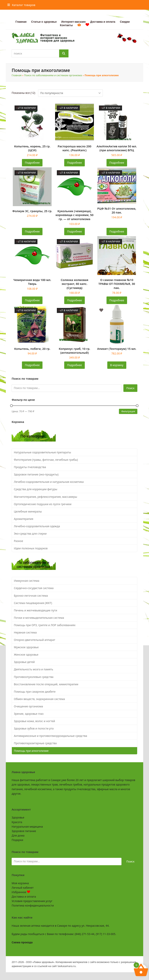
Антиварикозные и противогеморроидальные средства (51, 736)
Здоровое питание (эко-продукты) (36, 474)
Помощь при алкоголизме (31, 751)
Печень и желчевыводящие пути (36, 610)
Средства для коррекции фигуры (36, 489)
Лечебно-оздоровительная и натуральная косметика (49, 482)
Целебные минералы (28, 511)
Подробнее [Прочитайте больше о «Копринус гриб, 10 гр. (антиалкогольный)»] (74, 365)
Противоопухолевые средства (34, 677)
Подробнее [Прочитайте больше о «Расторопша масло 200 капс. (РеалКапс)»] (74, 163)
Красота (17, 822)
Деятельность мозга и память (34, 669)
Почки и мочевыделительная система (39, 618)
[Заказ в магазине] (70, 93)
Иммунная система (27, 581)
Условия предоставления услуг (32, 901)
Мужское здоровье (26, 647)
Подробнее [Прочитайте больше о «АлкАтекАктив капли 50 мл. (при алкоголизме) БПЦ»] (117, 163)
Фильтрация (128, 411)
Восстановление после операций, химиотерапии (46, 684)
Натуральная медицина (27, 827)
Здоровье (18, 817)
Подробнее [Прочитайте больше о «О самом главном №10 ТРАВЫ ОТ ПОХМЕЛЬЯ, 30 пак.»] (117, 300)
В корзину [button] (117, 365)
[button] (21, 5)
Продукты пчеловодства (30, 467)
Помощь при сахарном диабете (35, 692)
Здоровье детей (24, 662)
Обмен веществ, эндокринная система (39, 699)
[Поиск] (64, 53)
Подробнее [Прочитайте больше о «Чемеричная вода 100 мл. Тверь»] (32, 300)
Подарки (17, 840)
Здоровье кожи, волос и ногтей (35, 721)
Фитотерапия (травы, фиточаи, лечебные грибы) (46, 460)
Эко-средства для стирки (30, 534)
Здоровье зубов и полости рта (34, 728)
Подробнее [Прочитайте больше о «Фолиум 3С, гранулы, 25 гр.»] (32, 231)
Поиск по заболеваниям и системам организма (53, 75)
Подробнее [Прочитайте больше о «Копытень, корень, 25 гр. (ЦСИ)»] (32, 163)
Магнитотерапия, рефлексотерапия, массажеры (46, 497)
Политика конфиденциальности (33, 905)
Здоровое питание (24, 831)
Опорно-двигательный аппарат (35, 640)
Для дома (18, 835)
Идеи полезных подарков (31, 548)
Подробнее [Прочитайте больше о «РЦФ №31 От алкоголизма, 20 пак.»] (117, 231)
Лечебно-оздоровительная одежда (37, 526)
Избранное (21, 892)
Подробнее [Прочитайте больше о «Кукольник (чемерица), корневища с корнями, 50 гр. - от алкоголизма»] (74, 231)
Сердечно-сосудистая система (34, 588)
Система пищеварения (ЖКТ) (33, 603)
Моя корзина (20, 883)
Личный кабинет (23, 888)
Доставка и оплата (24, 897)
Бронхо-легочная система (31, 596)
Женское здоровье (26, 655)
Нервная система (25, 632)
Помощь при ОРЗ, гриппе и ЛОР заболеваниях (45, 625)
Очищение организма (29, 706)
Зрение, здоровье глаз (29, 714)
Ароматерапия (24, 519)
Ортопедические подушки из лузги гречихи (43, 504)
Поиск (130, 388)
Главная (17, 75)
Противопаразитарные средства (35, 743)
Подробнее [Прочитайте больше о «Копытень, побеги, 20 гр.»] (32, 365)
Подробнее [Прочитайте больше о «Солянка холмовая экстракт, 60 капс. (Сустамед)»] (74, 300)
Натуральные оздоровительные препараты (43, 452)
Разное (19, 541)
